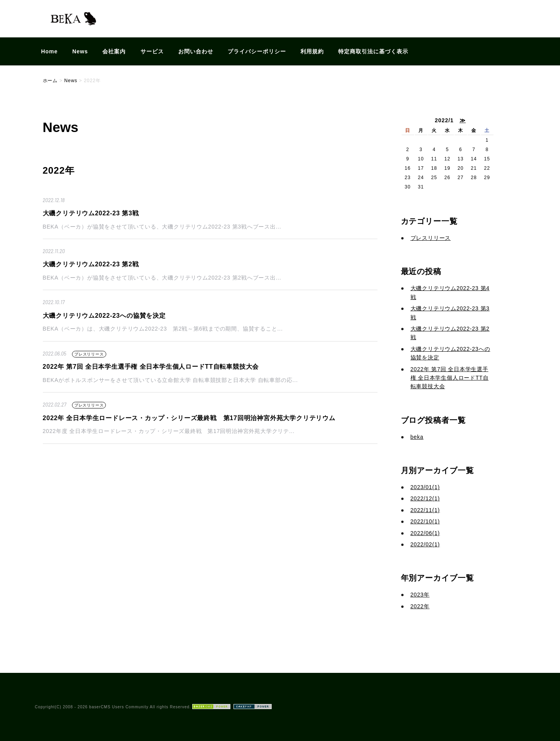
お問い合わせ (196, 51)
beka (417, 437)
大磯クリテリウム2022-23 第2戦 (91, 264)
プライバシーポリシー (257, 51)
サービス (152, 51)
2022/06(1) (425, 533)
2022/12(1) (425, 498)
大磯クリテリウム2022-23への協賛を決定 (104, 316)
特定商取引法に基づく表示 (373, 51)
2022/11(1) (425, 510)
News (80, 51)
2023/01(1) (425, 487)
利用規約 (312, 51)
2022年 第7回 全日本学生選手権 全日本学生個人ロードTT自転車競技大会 (151, 367)
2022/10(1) (425, 521)
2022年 (420, 606)
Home (50, 51)
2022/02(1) (425, 544)
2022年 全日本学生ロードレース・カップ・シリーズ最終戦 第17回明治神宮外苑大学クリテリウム (189, 418)
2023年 (420, 595)
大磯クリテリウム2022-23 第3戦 (91, 213)
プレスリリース (89, 354)
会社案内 (114, 51)
